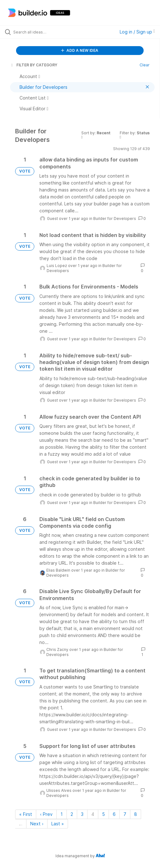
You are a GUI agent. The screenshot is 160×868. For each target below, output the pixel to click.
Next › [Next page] (37, 824)
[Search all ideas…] (48, 32)
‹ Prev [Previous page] (46, 814)
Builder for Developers (115, 219)
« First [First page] (26, 814)
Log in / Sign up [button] (137, 32)
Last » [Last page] (58, 824)
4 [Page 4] (93, 814)
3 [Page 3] (82, 814)
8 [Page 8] (136, 814)
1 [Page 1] (62, 814)
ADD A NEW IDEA (80, 50)
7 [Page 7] (125, 814)
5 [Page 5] (103, 814)
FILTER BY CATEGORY (34, 65)
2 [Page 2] (72, 814)
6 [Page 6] (114, 814)
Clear (145, 65)
